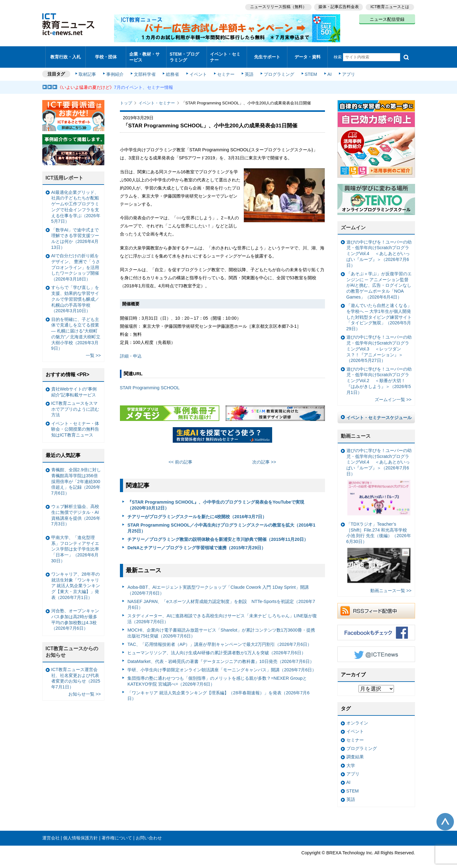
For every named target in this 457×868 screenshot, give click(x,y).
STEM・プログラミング (186, 54)
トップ (126, 98)
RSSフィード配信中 (376, 605)
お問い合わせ (149, 833)
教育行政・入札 (65, 54)
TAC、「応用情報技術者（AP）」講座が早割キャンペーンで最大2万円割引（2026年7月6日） (219, 639)
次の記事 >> (264, 457)
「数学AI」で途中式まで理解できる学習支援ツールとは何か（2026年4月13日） (75, 233)
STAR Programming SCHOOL (150, 382)
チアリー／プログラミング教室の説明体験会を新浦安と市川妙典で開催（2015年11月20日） (218, 534)
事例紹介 (116, 69)
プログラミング (277, 69)
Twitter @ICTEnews (376, 649)
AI (327, 69)
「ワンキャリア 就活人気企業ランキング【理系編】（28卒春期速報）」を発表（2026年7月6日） (218, 690)
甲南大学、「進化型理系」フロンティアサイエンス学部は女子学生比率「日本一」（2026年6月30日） (75, 544)
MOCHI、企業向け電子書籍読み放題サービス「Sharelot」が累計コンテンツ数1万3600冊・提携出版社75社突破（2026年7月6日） (221, 628)
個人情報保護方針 (80, 833)
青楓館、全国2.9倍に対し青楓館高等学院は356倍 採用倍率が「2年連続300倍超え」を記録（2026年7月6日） (76, 476)
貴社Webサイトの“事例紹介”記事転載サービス (74, 387)
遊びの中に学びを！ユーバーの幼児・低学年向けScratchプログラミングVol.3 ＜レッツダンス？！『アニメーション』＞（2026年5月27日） (379, 343)
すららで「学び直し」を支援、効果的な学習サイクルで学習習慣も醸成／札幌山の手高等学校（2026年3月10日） (75, 294)
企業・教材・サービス (144, 54)
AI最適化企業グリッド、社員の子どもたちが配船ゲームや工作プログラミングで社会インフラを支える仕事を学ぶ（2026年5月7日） (76, 202)
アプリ (345, 69)
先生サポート (267, 54)
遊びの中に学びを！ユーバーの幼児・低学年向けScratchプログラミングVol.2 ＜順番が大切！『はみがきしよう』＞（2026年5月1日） (379, 375)
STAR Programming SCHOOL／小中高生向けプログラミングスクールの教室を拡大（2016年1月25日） (221, 523)
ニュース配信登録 (387, 19)
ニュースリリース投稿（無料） (277, 6)
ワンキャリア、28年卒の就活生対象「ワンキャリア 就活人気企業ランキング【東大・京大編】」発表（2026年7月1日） (76, 580)
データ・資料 (308, 54)
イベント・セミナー (225, 54)
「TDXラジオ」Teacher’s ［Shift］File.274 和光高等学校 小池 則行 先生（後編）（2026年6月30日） (379, 548)
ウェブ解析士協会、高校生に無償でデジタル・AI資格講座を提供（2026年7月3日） (76, 510)
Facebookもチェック (376, 627)
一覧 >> (93, 350)
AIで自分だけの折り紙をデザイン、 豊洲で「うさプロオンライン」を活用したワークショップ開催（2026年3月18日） (76, 262)
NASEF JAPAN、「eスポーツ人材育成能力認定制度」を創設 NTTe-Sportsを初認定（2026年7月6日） (221, 599)
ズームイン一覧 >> (393, 394)
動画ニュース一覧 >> (391, 585)
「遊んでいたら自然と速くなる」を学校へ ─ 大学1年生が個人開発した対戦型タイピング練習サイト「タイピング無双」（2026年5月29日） (379, 312)
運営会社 (51, 833)
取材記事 (89, 69)
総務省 (172, 69)
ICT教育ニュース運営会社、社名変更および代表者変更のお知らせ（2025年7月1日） (76, 673)
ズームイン (353, 222)
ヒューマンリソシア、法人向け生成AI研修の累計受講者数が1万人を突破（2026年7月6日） (217, 647)
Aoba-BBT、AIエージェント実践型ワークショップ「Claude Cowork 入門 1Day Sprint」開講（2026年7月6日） (218, 585)
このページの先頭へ (445, 816)
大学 (351, 760)
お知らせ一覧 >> (85, 689)
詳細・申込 (131, 351)
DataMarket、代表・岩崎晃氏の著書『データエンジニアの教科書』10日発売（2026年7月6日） (221, 656)
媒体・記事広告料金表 (338, 6)
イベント (198, 69)
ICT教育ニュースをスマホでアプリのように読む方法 (75, 404)
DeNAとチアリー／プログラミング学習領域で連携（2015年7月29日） (197, 542)
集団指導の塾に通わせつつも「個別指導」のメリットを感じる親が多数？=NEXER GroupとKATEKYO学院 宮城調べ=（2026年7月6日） (217, 676)
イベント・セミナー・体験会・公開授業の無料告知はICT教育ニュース (75, 424)
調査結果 (355, 752)
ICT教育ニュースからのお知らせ (72, 646)
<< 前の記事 (180, 457)
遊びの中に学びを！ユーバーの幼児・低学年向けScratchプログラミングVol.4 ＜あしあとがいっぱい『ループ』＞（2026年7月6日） (379, 248)
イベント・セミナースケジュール (379, 412)
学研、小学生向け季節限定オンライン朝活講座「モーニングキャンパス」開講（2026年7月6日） (222, 665)
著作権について (117, 833)
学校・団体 (106, 54)
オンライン (357, 718)
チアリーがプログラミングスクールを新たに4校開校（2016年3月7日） (197, 511)
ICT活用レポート (65, 173)
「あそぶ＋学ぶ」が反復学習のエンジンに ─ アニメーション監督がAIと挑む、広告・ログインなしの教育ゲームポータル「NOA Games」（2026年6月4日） (379, 280)
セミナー (225, 69)
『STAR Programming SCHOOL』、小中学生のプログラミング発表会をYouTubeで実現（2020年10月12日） (216, 500)
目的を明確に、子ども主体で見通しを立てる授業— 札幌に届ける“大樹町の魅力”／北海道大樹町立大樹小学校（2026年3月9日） (76, 328)
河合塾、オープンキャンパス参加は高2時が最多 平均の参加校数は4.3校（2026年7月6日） (76, 614)
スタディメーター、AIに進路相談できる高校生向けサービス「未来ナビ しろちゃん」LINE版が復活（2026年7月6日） (222, 613)
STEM (308, 69)
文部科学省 (145, 69)
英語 (248, 69)
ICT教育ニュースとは (390, 6)
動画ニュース (356, 431)
